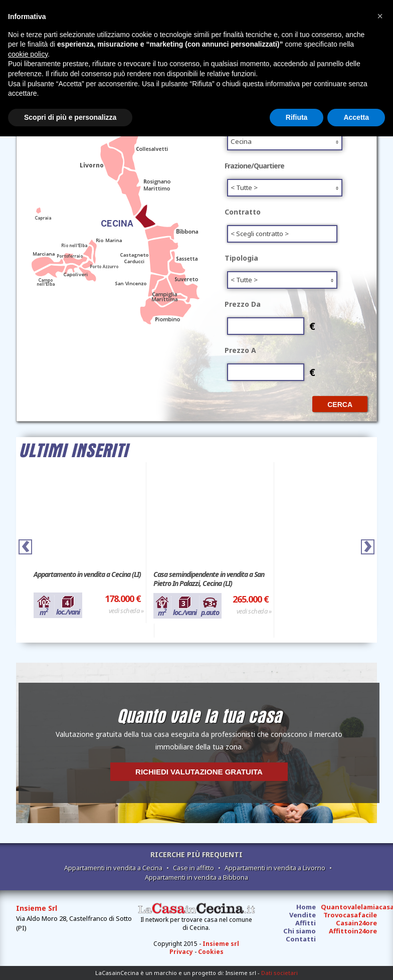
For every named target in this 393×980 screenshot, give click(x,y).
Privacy (181, 952)
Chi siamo (300, 931)
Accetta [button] (356, 117)
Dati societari (279, 973)
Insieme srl (221, 944)
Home (306, 907)
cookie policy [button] (28, 54)
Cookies (211, 952)
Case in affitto (193, 868)
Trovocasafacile (350, 915)
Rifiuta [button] (297, 117)
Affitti (306, 923)
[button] (380, 16)
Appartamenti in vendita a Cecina (113, 868)
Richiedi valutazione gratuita (199, 772)
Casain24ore (356, 923)
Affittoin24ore (353, 931)
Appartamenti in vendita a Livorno (275, 868)
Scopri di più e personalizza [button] (70, 117)
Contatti (301, 939)
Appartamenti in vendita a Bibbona (197, 877)
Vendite (303, 915)
